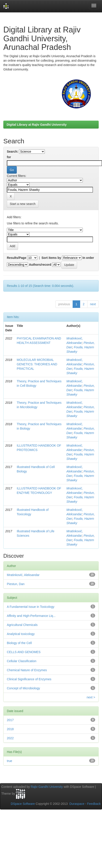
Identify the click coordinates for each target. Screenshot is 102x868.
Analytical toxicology (21, 634)
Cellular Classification (22, 661)
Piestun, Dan (16, 584)
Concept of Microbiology (23, 688)
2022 (10, 738)
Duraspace (77, 804)
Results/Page (17, 258)
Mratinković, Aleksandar (23, 575)
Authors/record (40, 265)
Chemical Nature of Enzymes (27, 670)
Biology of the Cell (19, 643)
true (9, 761)
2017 (10, 720)
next (93, 304)
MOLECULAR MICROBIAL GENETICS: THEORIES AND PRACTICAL (37, 364)
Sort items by (51, 258)
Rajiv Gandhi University (47, 787)
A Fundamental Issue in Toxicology (31, 607)
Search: (12, 152)
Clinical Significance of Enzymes (29, 679)
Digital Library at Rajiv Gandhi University (37, 125)
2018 (10, 729)
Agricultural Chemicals (22, 625)
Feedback (94, 804)
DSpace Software (23, 804)
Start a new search (23, 204)
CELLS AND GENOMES (24, 652)
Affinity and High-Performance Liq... (31, 616)
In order (88, 258)
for (9, 157)
